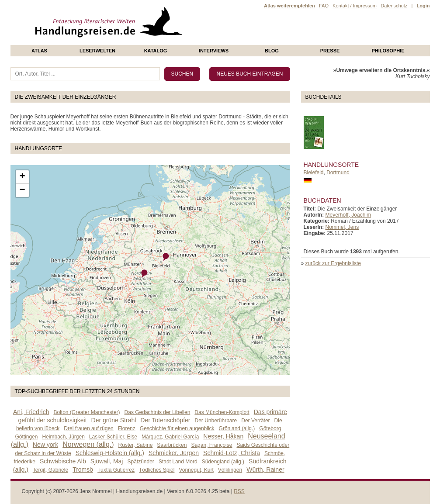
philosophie (388, 51)
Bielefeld (314, 173)
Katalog (156, 51)
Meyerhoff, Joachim (348, 215)
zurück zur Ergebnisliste (333, 263)
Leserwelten (97, 51)
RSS (239, 491)
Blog (272, 51)
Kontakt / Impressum (355, 6)
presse (330, 51)
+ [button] (22, 177)
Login (423, 6)
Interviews (214, 51)
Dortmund (338, 173)
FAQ (324, 6)
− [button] (22, 190)
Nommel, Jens (342, 227)
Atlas (39, 51)
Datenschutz (394, 6)
